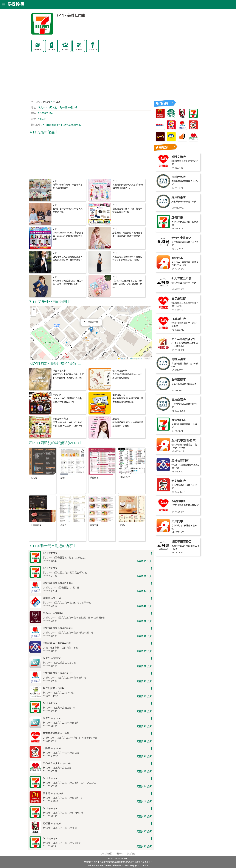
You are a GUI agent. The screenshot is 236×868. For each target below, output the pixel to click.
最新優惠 (38, 50)
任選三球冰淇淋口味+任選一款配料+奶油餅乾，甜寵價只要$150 (68, 376)
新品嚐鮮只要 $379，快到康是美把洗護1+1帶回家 (128, 424)
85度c (123, 525)
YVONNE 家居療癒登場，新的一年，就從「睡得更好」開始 (68, 282)
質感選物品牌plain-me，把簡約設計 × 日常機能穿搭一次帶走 (127, 258)
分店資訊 (65, 50)
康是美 (116, 419)
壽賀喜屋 (94, 525)
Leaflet (122, 358)
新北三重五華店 (181, 278)
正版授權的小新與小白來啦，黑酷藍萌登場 (68, 210)
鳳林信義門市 (180, 461)
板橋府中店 (179, 501)
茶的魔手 (94, 478)
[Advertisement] (91, 77)
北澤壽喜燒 (36, 525)
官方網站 (79, 50)
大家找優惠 (106, 854)
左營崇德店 (179, 380)
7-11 (55, 181)
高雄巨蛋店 (179, 359)
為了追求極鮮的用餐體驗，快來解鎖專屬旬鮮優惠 (127, 376)
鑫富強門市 (179, 420)
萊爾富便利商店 (60, 419)
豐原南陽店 (179, 400)
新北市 (47, 102)
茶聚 (62, 478)
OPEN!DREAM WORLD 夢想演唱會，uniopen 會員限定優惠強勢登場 (68, 236)
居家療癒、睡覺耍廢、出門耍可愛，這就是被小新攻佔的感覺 (127, 234)
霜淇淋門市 (93, 50)
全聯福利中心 (119, 395)
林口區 (57, 102)
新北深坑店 (179, 481)
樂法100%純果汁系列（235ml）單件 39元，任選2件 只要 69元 (68, 424)
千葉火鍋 (57, 395)
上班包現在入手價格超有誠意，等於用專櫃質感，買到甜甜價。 (68, 258)
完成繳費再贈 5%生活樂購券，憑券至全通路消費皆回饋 (128, 400)
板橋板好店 (179, 319)
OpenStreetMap (135, 358)
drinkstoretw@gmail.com (133, 866)
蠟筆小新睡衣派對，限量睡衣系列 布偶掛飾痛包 (68, 186)
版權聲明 (119, 854)
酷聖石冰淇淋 (59, 371)
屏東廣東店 (179, 197)
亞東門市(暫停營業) (184, 440)
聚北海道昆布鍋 (120, 371)
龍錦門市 (177, 258)
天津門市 (177, 521)
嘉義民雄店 (179, 177)
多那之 (64, 525)
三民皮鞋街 (179, 299)
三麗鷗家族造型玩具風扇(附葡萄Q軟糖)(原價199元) (128, 186)
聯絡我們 (131, 854)
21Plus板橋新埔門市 (184, 339)
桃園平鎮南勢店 (181, 542)
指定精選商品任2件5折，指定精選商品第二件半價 (127, 210)
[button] (91, 330)
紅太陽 (34, 478)
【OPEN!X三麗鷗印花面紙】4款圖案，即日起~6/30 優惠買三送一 (127, 284)
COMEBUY (125, 477)
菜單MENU (51, 50)
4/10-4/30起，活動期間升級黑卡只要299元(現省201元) (68, 400)
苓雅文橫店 (179, 157)
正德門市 (177, 218)
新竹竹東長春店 (181, 238)
